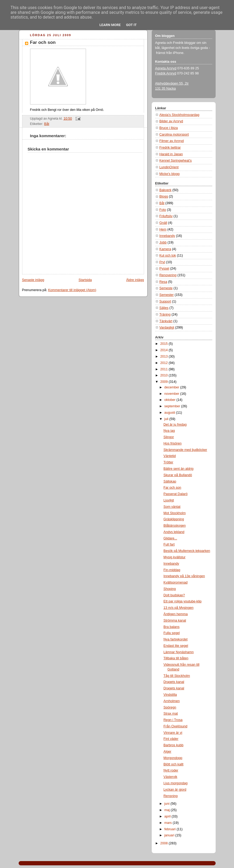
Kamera (165, 249)
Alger (167, 752)
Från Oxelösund (175, 726)
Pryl (162, 262)
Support (165, 301)
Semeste (166, 288)
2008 (165, 843)
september (173, 406)
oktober (170, 400)
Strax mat (171, 714)
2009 (165, 382)
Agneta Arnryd (166, 68)
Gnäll (163, 223)
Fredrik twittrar (170, 148)
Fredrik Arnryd (166, 73)
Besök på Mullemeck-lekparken (187, 551)
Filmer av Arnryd (172, 141)
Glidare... (170, 538)
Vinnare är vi (173, 733)
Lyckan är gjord (175, 790)
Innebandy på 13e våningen (184, 576)
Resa (163, 282)
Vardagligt (167, 328)
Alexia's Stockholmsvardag (179, 115)
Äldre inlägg (135, 280)
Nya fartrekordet (175, 639)
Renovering (168, 275)
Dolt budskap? (174, 595)
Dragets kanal (174, 682)
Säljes (164, 308)
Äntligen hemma (176, 614)
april (168, 816)
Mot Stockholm (175, 513)
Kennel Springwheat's (176, 161)
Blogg (164, 196)
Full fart (169, 544)
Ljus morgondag (175, 783)
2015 (165, 344)
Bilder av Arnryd (171, 121)
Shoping (170, 589)
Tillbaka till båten (176, 658)
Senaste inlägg (33, 280)
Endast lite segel (176, 646)
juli (167, 419)
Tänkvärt (166, 321)
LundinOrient (169, 167)
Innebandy (167, 236)
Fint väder (171, 739)
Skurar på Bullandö (178, 475)
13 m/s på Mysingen (178, 608)
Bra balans (171, 627)
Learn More (110, 25)
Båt (47, 124)
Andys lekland (174, 532)
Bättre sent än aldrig (178, 469)
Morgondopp (173, 758)
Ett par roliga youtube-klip (182, 601)
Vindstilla (170, 695)
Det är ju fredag (175, 425)
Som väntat (172, 507)
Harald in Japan (171, 154)
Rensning (171, 796)
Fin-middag (172, 570)
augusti (170, 413)
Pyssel (164, 269)
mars (169, 823)
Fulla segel (172, 633)
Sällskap (170, 481)
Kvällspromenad (175, 582)
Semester (167, 295)
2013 (165, 357)
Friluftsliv (166, 216)
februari (170, 829)
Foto (163, 210)
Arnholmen (172, 701)
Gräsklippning (174, 519)
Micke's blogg (170, 174)
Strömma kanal (175, 620)
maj (167, 810)
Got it (131, 25)
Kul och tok (168, 255)
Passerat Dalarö (175, 494)
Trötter (168, 462)
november (172, 394)
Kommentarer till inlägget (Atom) (72, 290)
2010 (165, 375)
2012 (165, 363)
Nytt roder (171, 770)
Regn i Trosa (173, 720)
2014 (165, 350)
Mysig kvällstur (175, 557)
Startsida (85, 280)
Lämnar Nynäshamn (179, 652)
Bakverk (166, 190)
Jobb (163, 242)
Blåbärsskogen (175, 526)
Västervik (170, 777)
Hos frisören (173, 443)
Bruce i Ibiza (169, 128)
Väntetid (170, 456)
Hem (163, 229)
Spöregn (170, 707)
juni (167, 804)
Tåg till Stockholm (177, 676)
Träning (165, 315)
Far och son (43, 42)
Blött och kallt (173, 764)
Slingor (169, 437)
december (172, 387)
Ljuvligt (169, 500)
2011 (165, 369)
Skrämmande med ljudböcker (185, 450)
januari (170, 835)
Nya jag (169, 431)
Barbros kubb (173, 745)
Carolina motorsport (174, 135)
